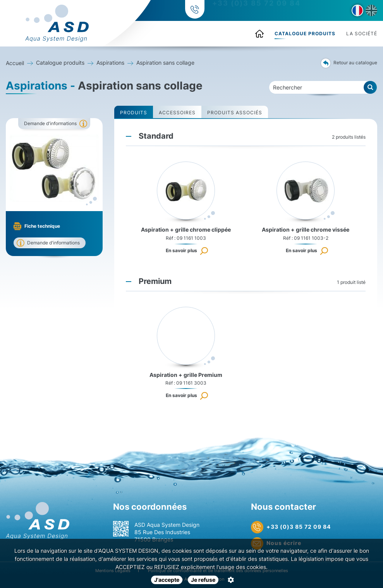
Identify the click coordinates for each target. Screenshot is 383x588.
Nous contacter (283, 507)
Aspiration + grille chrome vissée (306, 230)
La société (362, 34)
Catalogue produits (305, 34)
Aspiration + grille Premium (186, 375)
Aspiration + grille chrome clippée (186, 230)
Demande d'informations (50, 123)
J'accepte (167, 580)
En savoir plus (181, 250)
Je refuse (203, 580)
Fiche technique (42, 226)
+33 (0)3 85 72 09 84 (255, 11)
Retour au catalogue (349, 63)
